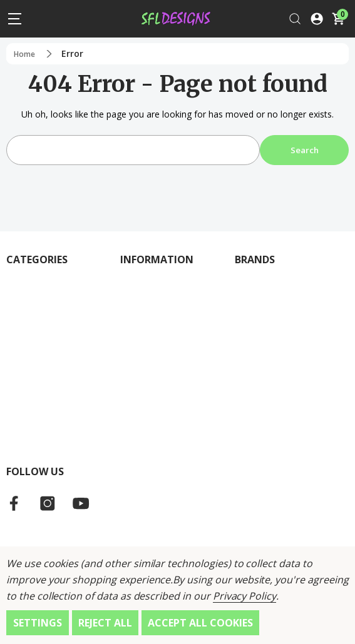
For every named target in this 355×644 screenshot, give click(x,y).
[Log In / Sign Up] (317, 18)
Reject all (105, 623)
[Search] (295, 18)
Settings (38, 623)
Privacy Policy (244, 596)
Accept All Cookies (200, 623)
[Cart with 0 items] (338, 18)
